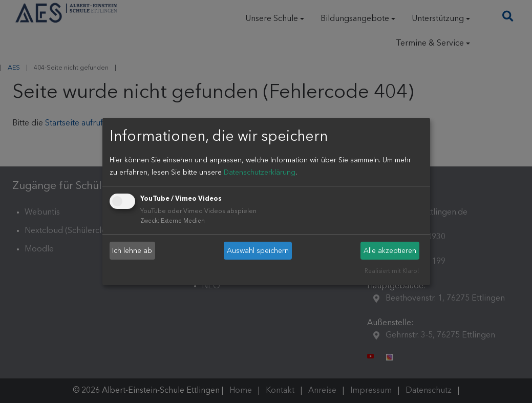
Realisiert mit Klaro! (392, 272)
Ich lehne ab (132, 251)
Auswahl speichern (258, 251)
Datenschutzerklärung (260, 173)
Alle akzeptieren (390, 251)
